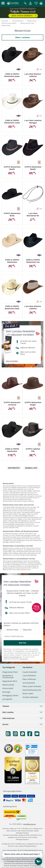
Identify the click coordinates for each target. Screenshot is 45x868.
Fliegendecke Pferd (10, 672)
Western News (13, 630)
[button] (3, 3)
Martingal (6, 692)
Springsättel (7, 699)
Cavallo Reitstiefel (30, 672)
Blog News (27, 630)
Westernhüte (14, 468)
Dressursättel (8, 688)
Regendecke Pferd (10, 681)
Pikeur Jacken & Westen (32, 686)
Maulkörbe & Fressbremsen (8, 677)
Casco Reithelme (29, 676)
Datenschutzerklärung (13, 657)
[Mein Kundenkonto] (30, 5)
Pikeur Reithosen (29, 679)
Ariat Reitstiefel (29, 683)
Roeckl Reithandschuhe (32, 690)
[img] (41, 4)
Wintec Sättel (28, 694)
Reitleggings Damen (10, 695)
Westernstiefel (8, 685)
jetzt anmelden (12, 361)
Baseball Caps (31, 468)
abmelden (24, 659)
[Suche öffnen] (25, 3)
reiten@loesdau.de (29, 824)
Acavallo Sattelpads (30, 697)
